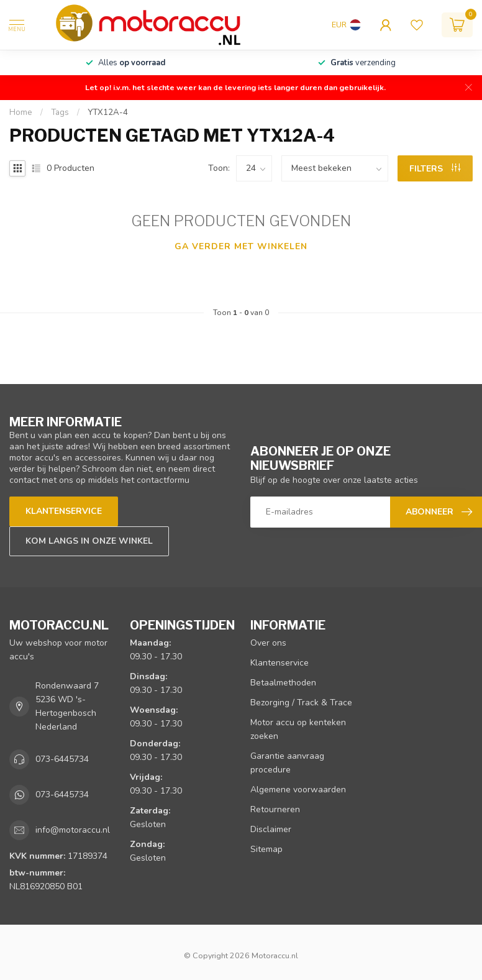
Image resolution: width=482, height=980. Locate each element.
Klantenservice (64, 511)
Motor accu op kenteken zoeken (298, 729)
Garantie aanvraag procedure (287, 763)
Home (21, 112)
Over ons (268, 643)
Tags (60, 112)
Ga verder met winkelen (241, 246)
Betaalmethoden (283, 683)
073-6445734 (62, 759)
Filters (435, 169)
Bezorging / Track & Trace (301, 703)
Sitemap (266, 849)
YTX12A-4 (108, 112)
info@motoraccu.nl (73, 830)
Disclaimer (271, 829)
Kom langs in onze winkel (89, 541)
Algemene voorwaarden (298, 790)
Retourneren (275, 809)
